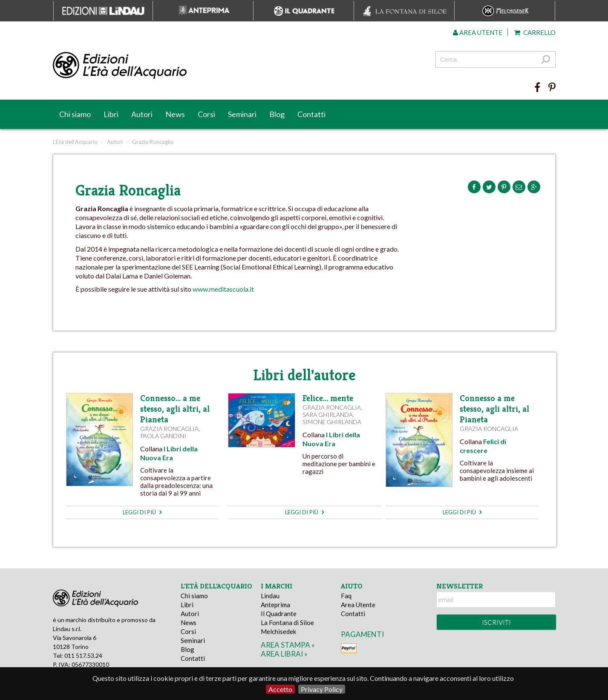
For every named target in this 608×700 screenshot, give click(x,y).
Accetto (280, 689)
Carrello (535, 32)
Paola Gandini (163, 436)
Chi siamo (75, 114)
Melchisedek (278, 631)
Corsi (206, 114)
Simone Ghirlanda (332, 422)
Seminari (242, 114)
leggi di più (142, 512)
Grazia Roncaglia (169, 429)
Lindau (270, 596)
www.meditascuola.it (223, 289)
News (175, 114)
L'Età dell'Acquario (75, 142)
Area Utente (358, 605)
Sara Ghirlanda (328, 415)
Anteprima (275, 605)
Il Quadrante (279, 614)
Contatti (311, 114)
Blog (277, 114)
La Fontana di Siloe (287, 623)
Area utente (478, 32)
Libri (111, 114)
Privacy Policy (322, 689)
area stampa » (288, 645)
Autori (142, 114)
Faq (346, 596)
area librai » (284, 654)
